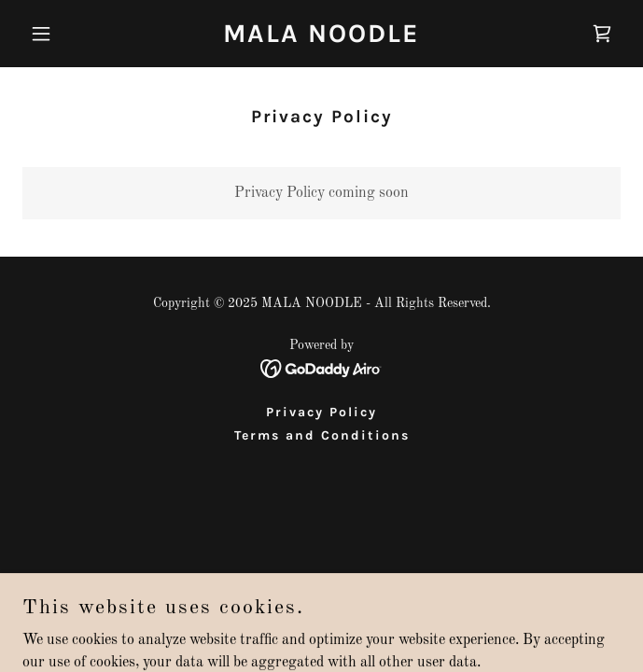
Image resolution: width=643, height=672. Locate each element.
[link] (321, 38)
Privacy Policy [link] (321, 412)
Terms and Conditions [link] (322, 435)
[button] (67, 34)
